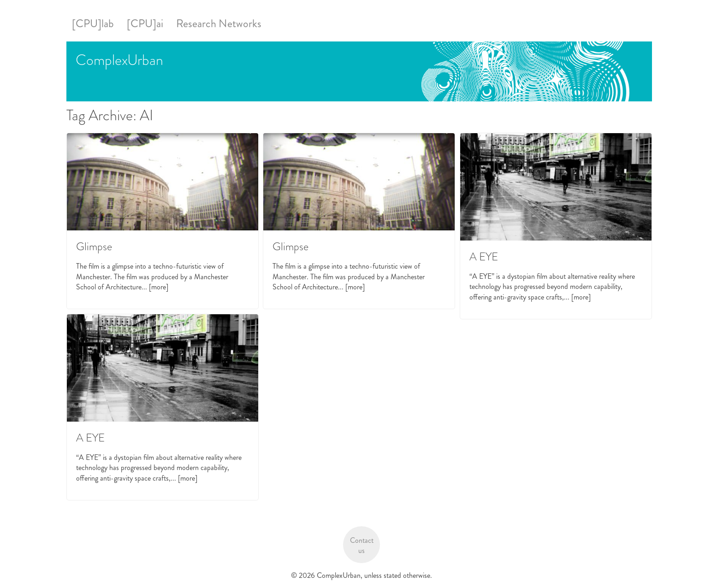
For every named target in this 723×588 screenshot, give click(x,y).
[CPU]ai (145, 24)
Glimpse (94, 247)
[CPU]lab (93, 24)
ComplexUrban (119, 60)
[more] (159, 287)
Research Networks (219, 24)
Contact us (362, 545)
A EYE (484, 257)
